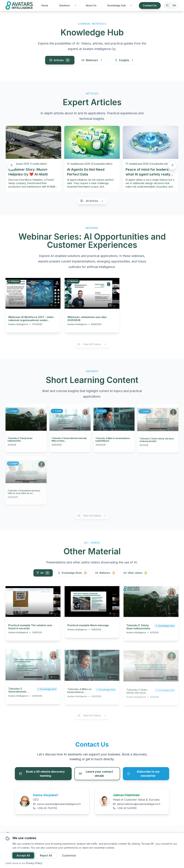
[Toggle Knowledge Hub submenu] (131, 6)
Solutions (64, 5)
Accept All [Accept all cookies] (23, 855)
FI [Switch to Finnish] (167, 5)
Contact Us (150, 5)
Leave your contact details (96, 774)
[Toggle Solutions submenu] (75, 6)
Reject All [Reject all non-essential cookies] (46, 855)
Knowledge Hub (116, 5)
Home (45, 5)
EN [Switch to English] (174, 5)
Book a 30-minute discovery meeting (42, 774)
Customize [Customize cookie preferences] (69, 855)
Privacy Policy (34, 863)
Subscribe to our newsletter (143, 774)
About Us (91, 5)
